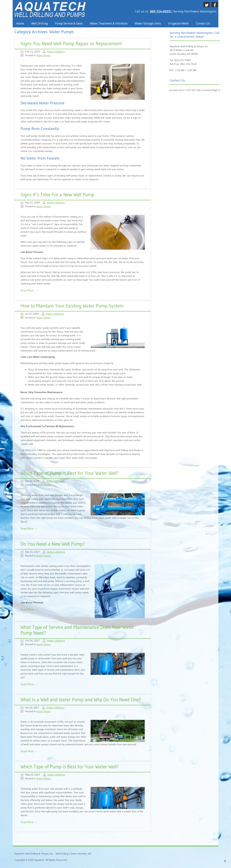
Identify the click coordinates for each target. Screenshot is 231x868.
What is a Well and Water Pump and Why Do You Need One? (81, 700)
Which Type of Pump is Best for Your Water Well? (70, 473)
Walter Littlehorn (56, 52)
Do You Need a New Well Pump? (53, 544)
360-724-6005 (161, 11)
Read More (29, 290)
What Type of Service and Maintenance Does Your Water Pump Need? (77, 630)
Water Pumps (43, 55)
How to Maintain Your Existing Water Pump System (72, 306)
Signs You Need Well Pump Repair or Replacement (71, 44)
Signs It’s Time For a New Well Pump (57, 195)
